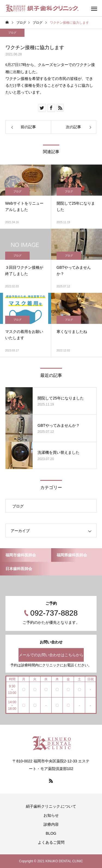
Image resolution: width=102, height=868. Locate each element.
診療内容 (51, 824)
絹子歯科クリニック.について (51, 806)
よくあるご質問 (51, 842)
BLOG (51, 833)
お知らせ (51, 815)
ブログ (12, 33)
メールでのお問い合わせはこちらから (51, 655)
